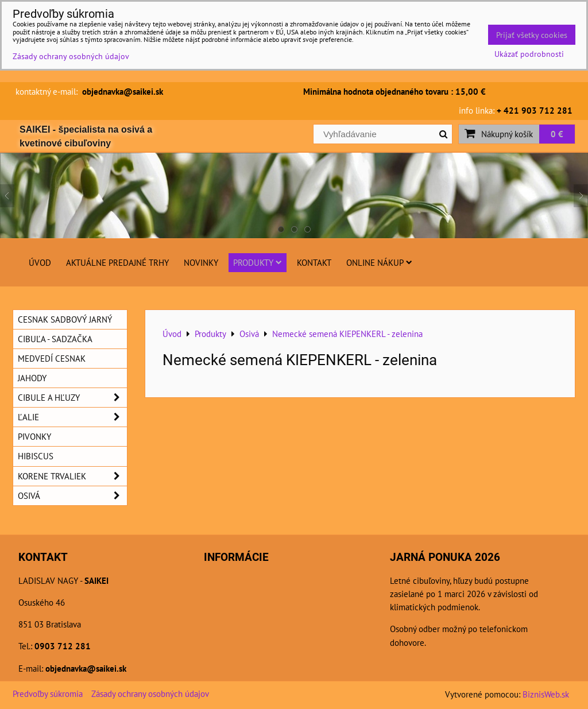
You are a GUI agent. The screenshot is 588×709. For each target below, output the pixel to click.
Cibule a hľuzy (72, 398)
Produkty (258, 262)
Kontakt (314, 262)
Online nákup (379, 262)
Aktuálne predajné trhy (117, 262)
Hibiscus (36, 456)
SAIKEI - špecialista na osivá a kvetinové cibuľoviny (86, 136)
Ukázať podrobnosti (529, 54)
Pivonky (34, 436)
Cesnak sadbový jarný (65, 319)
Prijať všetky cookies (532, 35)
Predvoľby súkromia (48, 693)
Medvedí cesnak (52, 358)
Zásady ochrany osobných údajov (150, 693)
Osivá (72, 496)
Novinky (201, 262)
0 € (557, 134)
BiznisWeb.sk (546, 694)
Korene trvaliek (72, 476)
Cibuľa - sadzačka (55, 339)
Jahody (32, 378)
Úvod (40, 262)
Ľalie (72, 417)
